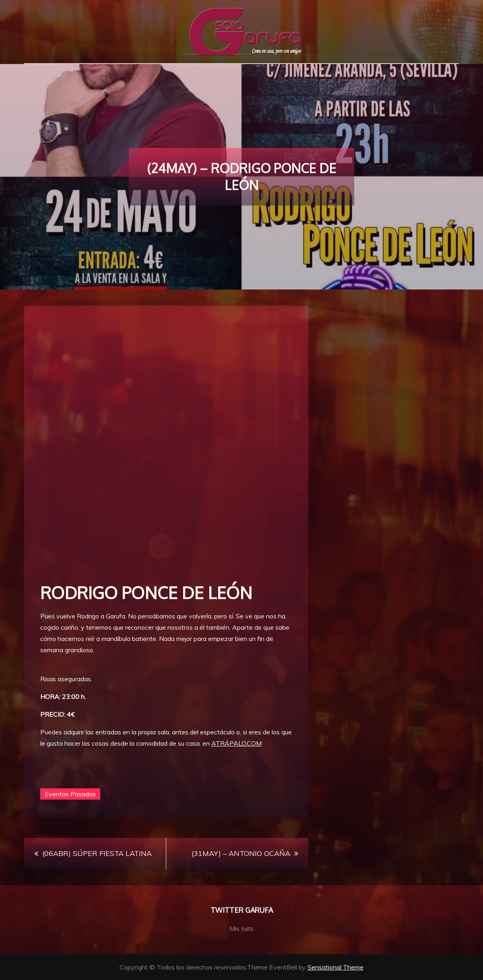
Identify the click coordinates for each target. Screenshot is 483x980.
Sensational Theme (335, 967)
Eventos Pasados (70, 794)
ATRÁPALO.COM (236, 743)
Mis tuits (242, 928)
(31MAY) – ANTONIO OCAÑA (241, 853)
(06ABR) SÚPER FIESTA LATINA (97, 853)
